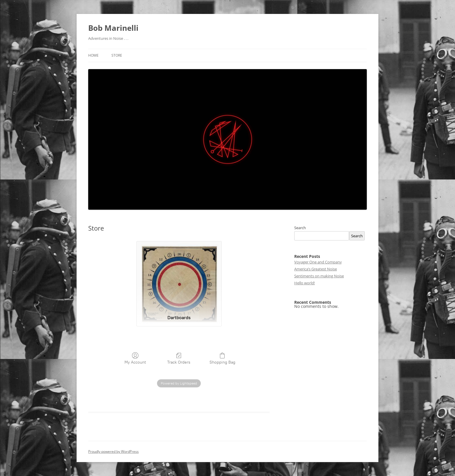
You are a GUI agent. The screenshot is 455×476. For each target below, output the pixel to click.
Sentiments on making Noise (319, 276)
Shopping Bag (222, 358)
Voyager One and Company (318, 262)
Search (300, 228)
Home (93, 55)
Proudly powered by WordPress (113, 451)
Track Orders (179, 358)
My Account (135, 358)
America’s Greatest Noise (316, 269)
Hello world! (305, 283)
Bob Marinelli (113, 28)
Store (117, 55)
